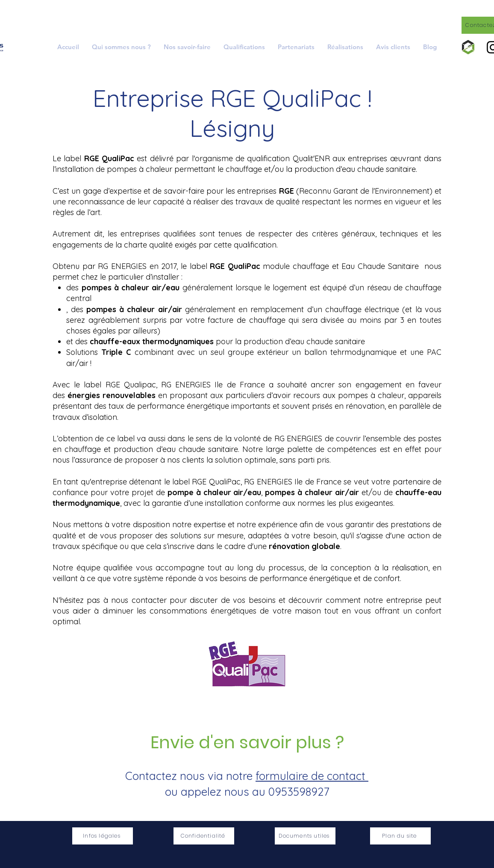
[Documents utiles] (305, 836)
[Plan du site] (400, 836)
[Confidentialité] (204, 836)
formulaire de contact (312, 776)
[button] (187, 47)
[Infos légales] (103, 836)
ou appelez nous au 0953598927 (247, 792)
